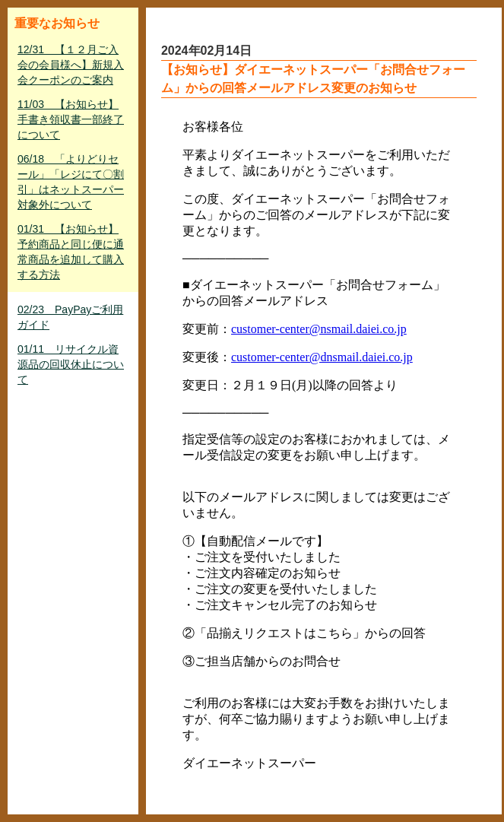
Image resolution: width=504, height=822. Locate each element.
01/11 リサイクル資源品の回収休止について (71, 364)
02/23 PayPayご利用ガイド (70, 317)
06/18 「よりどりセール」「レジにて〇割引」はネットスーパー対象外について (71, 182)
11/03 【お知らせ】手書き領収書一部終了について (71, 119)
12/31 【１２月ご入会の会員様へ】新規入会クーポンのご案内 (71, 65)
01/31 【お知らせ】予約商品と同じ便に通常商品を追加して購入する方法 (71, 252)
